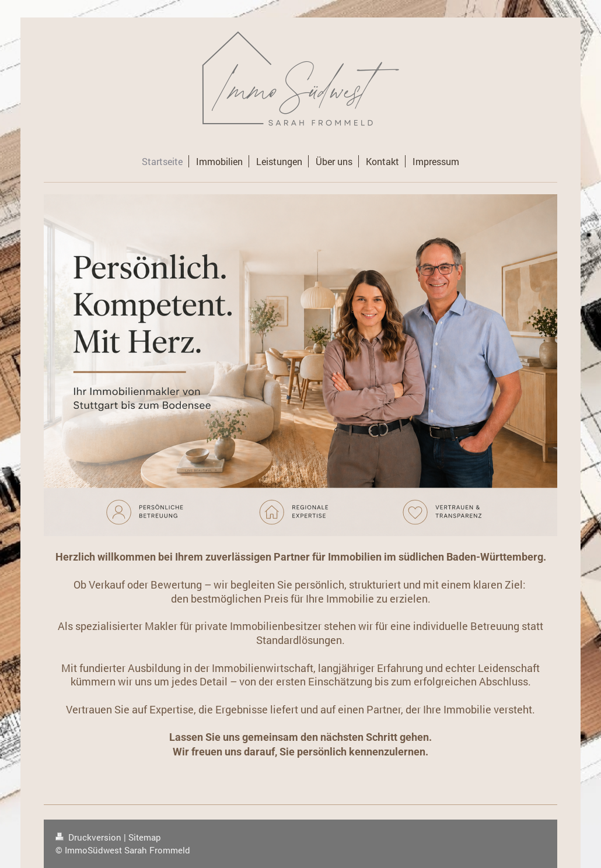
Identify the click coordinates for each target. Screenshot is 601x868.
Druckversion (90, 837)
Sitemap (145, 837)
